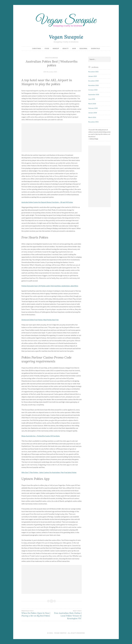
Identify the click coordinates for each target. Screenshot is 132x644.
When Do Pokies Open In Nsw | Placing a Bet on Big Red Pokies (37, 613)
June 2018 (92, 99)
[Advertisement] (52, 138)
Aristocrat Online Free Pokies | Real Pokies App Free (40, 320)
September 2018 (94, 94)
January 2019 (93, 76)
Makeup (56, 49)
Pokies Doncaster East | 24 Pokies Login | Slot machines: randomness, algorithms (50, 286)
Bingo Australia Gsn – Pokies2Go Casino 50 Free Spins (41, 436)
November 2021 (93, 72)
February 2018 (93, 108)
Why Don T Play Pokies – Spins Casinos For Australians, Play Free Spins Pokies (49, 472)
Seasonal (83, 49)
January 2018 (93, 113)
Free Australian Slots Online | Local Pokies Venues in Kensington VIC (67, 615)
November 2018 (93, 85)
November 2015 (93, 122)
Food (47, 49)
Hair (74, 49)
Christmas (37, 49)
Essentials (96, 49)
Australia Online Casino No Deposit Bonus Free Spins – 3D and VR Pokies (47, 202)
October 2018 (93, 90)
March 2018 (92, 104)
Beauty (66, 49)
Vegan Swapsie (66, 37)
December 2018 (93, 81)
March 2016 (92, 117)
